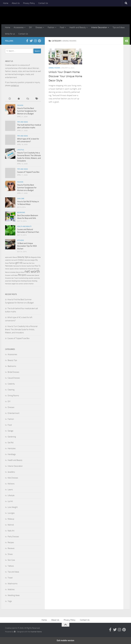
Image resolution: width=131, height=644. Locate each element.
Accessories (19, 27)
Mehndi (11, 525)
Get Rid (11, 443)
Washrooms (13, 584)
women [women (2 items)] (21, 284)
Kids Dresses (13, 478)
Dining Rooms (54, 68)
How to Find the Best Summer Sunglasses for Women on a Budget (27, 111)
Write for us (10, 34)
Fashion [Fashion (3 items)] (12, 263)
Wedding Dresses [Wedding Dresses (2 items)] (26, 281)
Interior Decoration (99, 27)
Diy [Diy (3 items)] (37, 260)
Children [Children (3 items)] (21, 260)
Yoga (10, 601)
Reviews (11, 548)
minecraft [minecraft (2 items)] (31, 269)
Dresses (39, 27)
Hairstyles (12, 448)
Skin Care (21, 199)
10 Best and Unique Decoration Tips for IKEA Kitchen (27, 246)
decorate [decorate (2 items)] (27, 260)
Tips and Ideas (119, 27)
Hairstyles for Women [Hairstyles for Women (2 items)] (20, 266)
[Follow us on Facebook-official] (27, 41)
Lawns (10, 490)
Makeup (11, 519)
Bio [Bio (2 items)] (30, 257)
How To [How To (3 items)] (37, 266)
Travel (10, 578)
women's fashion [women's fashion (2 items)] (29, 284)
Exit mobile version (65, 640)
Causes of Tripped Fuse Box (28, 172)
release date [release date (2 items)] (31, 275)
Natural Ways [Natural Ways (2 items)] (20, 272)
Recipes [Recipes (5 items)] (22, 275)
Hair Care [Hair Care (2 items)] (32, 263)
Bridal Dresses (13, 372)
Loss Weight (13, 507)
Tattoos (11, 566)
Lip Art (10, 501)
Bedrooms (21, 213)
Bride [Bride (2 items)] (39, 257)
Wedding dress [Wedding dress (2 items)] (16, 281)
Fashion (51, 27)
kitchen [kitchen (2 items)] (17, 269)
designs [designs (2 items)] (33, 260)
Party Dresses (13, 537)
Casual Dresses (14, 378)
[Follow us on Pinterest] (39, 41)
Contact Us (43, 3)
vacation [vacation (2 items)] (31, 278)
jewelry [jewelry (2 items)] (12, 269)
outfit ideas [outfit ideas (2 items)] (14, 275)
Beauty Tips (12, 360)
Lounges (11, 513)
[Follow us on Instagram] (35, 41)
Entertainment (13, 413)
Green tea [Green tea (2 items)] (26, 263)
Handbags (12, 454)
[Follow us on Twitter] (31, 41)
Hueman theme (36, 632)
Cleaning (11, 390)
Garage (10, 431)
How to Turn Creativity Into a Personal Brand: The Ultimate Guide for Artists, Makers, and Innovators (21, 329)
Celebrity (11, 384)
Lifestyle (21, 150)
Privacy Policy (29, 3)
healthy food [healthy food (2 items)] (30, 266)
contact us (15, 85)
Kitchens (21, 240)
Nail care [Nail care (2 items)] (37, 269)
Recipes (11, 542)
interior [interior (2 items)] (7, 269)
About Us (16, 3)
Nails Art (11, 531)
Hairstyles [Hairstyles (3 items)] (9, 266)
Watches (11, 589)
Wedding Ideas (14, 595)
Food (62, 27)
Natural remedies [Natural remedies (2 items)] (10, 272)
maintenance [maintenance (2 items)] (23, 269)
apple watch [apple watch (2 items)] (9, 257)
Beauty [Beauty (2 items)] (15, 257)
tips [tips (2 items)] (13, 278)
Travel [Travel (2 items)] (16, 278)
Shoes (10, 554)
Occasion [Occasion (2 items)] (8, 275)
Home (6, 3)
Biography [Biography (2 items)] (34, 257)
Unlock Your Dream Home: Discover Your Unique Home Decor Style (65, 76)
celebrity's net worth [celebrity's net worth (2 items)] (11, 260)
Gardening (12, 437)
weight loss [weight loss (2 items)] (15, 284)
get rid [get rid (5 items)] (19, 263)
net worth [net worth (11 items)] (32, 271)
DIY (31, 27)
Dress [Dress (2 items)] (7, 263)
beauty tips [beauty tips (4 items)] (23, 257)
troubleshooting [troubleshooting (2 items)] (23, 278)
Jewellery (11, 472)
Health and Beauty (78, 27)
